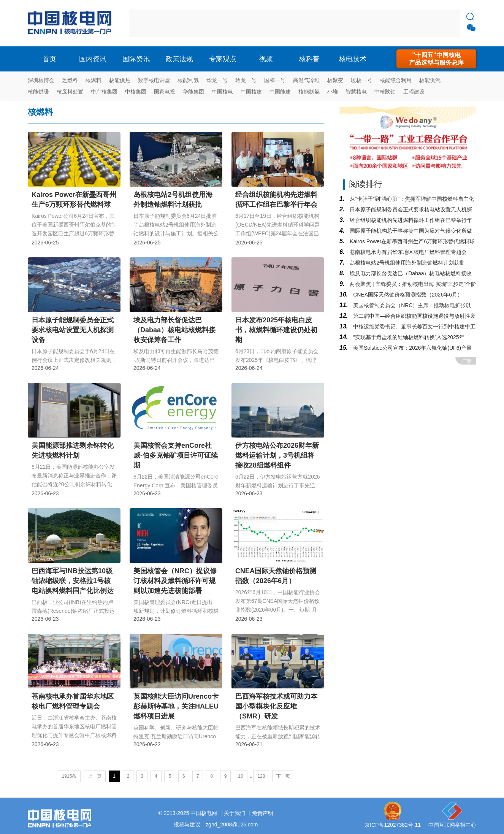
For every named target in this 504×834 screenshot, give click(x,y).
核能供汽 (430, 80)
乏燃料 (70, 80)
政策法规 (179, 59)
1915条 (69, 776)
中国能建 (280, 92)
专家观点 (223, 59)
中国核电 (222, 92)
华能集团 (193, 92)
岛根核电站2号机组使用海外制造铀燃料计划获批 (406, 263)
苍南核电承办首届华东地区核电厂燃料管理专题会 (407, 252)
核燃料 (94, 80)
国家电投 (165, 92)
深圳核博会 (41, 80)
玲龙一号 (246, 80)
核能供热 (120, 80)
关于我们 (235, 813)
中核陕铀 (385, 92)
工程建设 (414, 92)
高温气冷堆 (306, 80)
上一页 (95, 776)
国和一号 (275, 80)
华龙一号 (217, 80)
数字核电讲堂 (154, 80)
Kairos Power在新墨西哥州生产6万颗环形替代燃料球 (411, 241)
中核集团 (136, 92)
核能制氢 (188, 80)
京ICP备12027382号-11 (393, 825)
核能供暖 (38, 92)
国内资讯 (93, 59)
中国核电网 (204, 813)
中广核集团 (104, 92)
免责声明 (263, 813)
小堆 (333, 92)
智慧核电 (356, 92)
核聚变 (335, 80)
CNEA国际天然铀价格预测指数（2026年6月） (407, 295)
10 (240, 776)
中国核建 (251, 92)
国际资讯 (136, 59)
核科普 (309, 59)
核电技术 (353, 59)
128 (261, 776)
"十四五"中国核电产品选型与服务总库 (436, 59)
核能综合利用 (396, 80)
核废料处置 (70, 92)
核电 (71, 23)
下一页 (283, 776)
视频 (266, 59)
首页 (49, 59)
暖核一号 (361, 80)
